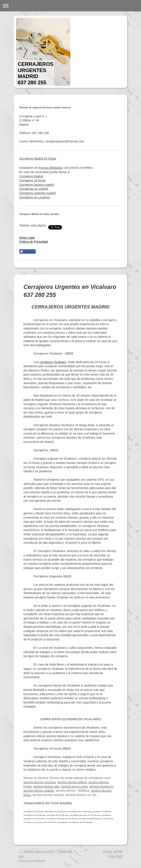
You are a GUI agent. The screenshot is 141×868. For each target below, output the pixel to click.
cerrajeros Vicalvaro (53, 362)
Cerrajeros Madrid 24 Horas (38, 159)
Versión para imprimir (37, 851)
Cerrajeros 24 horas (33, 180)
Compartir (27, 252)
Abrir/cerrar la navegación (70, 6)
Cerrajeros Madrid (31, 176)
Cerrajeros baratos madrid (37, 185)
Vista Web (115, 856)
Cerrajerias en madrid (34, 189)
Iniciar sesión (113, 851)
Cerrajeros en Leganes (34, 197)
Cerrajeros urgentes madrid (37, 193)
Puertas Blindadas (51, 168)
